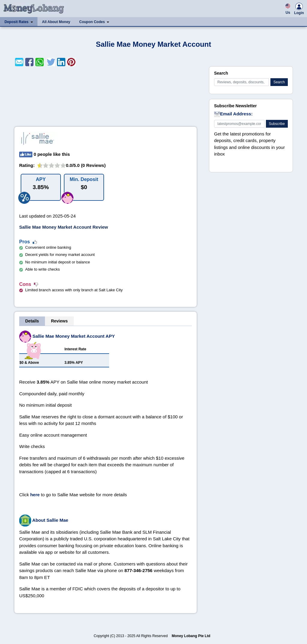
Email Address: (233, 114)
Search (279, 82)
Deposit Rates (16, 22)
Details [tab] (32, 321)
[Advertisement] (106, 96)
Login (299, 10)
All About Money (56, 22)
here (35, 495)
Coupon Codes (92, 22)
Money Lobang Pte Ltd (191, 636)
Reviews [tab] (59, 321)
